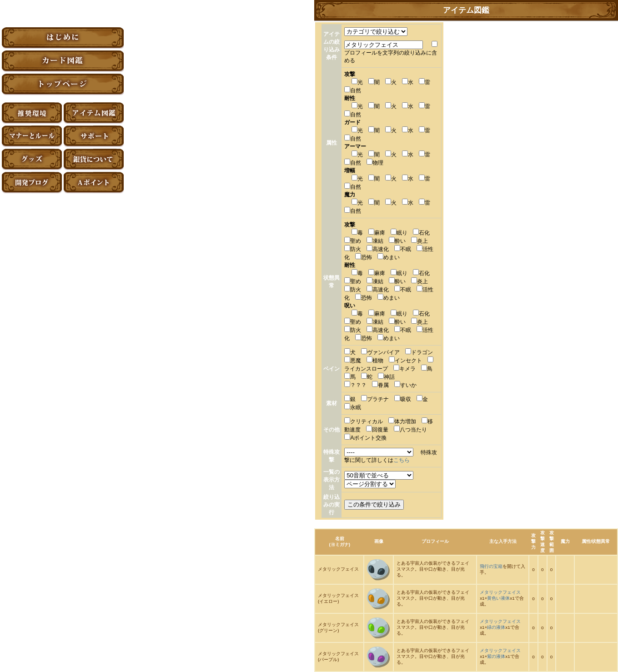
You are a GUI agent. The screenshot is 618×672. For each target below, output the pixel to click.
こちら (402, 460)
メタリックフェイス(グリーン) (338, 627)
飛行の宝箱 (491, 566)
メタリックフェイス (338, 569)
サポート (94, 136)
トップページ (63, 84)
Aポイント (94, 183)
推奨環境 (32, 113)
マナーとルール (32, 136)
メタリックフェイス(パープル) (338, 657)
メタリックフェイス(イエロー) (338, 598)
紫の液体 (496, 656)
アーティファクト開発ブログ (32, 183)
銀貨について (94, 159)
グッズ (32, 159)
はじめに (63, 38)
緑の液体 (496, 627)
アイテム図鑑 (94, 113)
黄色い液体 (498, 598)
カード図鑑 (63, 61)
